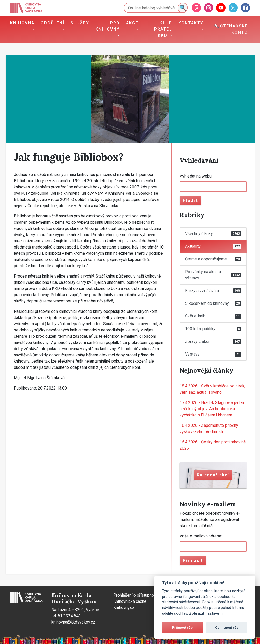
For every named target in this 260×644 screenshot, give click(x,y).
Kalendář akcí (213, 475)
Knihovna (22, 23)
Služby (80, 23)
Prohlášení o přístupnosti (136, 595)
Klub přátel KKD (163, 29)
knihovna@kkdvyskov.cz (73, 622)
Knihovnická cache (130, 601)
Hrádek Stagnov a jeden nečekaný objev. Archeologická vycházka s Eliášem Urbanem (212, 409)
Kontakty (191, 23)
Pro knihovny (108, 26)
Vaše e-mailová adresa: (201, 536)
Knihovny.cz (124, 608)
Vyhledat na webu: (196, 176)
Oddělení (52, 23)
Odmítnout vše (227, 628)
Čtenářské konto (231, 29)
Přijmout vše (182, 628)
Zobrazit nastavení (206, 614)
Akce (132, 23)
